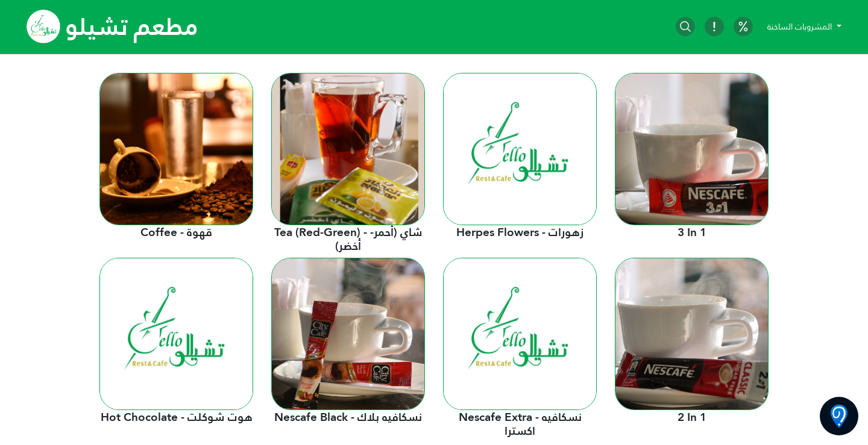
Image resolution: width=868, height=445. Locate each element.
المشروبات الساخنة (801, 26)
